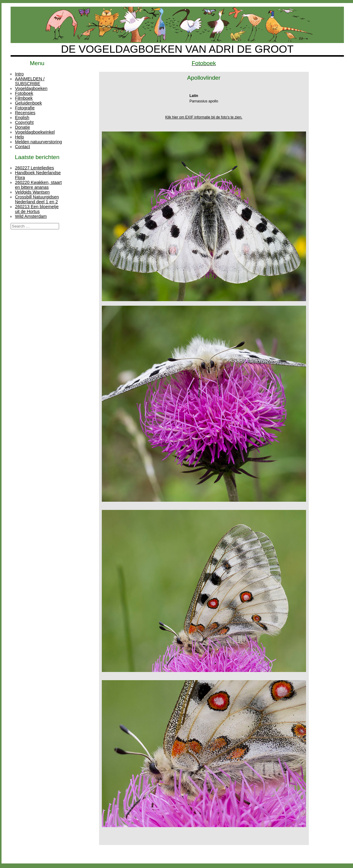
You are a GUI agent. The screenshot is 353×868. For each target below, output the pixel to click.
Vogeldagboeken (31, 88)
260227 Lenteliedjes (34, 168)
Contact (22, 147)
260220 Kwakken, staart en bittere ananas (38, 185)
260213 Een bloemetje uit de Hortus (37, 209)
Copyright (24, 122)
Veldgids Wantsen (32, 192)
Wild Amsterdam (31, 216)
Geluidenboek (28, 103)
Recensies (25, 113)
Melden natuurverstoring (38, 142)
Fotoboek (24, 93)
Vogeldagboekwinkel (35, 132)
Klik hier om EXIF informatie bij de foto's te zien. (204, 117)
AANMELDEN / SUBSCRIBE (30, 81)
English (22, 118)
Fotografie (25, 108)
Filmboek (24, 98)
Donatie (22, 127)
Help (19, 137)
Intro (19, 74)
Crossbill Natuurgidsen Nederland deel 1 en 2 (37, 199)
